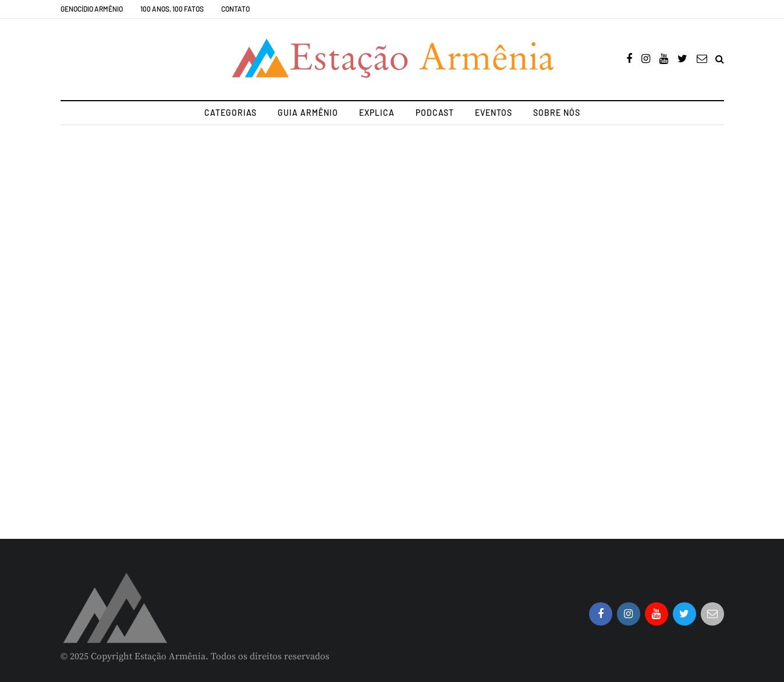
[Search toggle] (720, 59)
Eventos (494, 113)
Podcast (435, 113)
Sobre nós (557, 113)
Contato (235, 9)
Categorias (230, 113)
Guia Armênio (308, 113)
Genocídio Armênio (92, 9)
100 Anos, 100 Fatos (172, 9)
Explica (377, 113)
